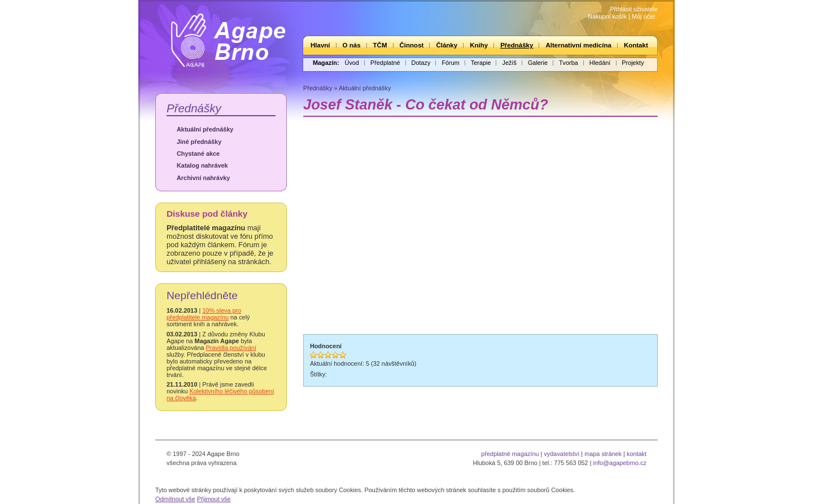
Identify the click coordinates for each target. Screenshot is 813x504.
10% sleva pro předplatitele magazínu (204, 314)
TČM (380, 45)
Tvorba (569, 63)
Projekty (633, 63)
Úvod (352, 63)
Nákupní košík (607, 16)
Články (447, 45)
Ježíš (509, 63)
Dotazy (421, 63)
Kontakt (636, 45)
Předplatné (385, 63)
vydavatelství (561, 454)
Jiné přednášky (199, 142)
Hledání (600, 63)
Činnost (412, 45)
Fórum (450, 63)
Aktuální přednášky (205, 129)
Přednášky (517, 45)
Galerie (538, 63)
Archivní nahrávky (203, 178)
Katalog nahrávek (202, 165)
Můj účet (643, 16)
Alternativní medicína (578, 45)
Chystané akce (198, 154)
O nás (352, 45)
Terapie (481, 63)
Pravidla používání (231, 348)
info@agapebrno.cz (620, 463)
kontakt (637, 454)
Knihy (479, 45)
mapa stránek (603, 454)
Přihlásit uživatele (634, 9)
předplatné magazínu (510, 454)
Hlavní (320, 45)
